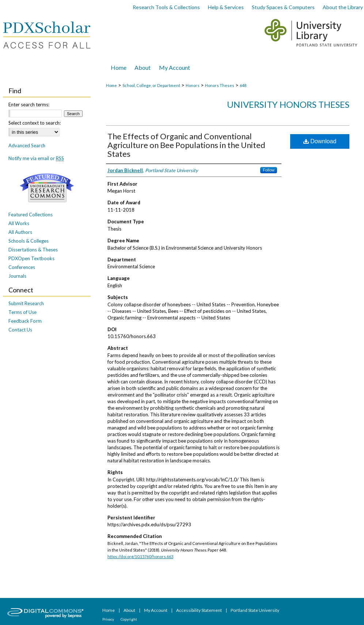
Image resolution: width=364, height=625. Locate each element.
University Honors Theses (288, 104)
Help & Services (226, 7)
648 (243, 85)
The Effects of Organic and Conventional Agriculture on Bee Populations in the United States (186, 145)
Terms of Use (22, 312)
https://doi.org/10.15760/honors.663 (140, 556)
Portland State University (255, 610)
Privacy (109, 619)
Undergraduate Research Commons (47, 188)
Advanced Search (27, 145)
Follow (269, 170)
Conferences (22, 267)
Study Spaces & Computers (283, 7)
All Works (19, 223)
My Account (156, 610)
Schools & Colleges (29, 241)
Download (320, 141)
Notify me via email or (36, 158)
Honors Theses (220, 85)
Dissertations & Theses (33, 250)
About (130, 610)
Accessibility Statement (199, 610)
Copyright (129, 619)
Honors (193, 85)
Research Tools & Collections (166, 7)
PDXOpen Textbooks (31, 258)
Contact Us (20, 330)
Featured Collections (31, 215)
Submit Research (26, 303)
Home (111, 85)
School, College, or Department (151, 85)
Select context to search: (35, 123)
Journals (17, 276)
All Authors (20, 232)
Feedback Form (25, 321)
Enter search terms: (29, 105)
